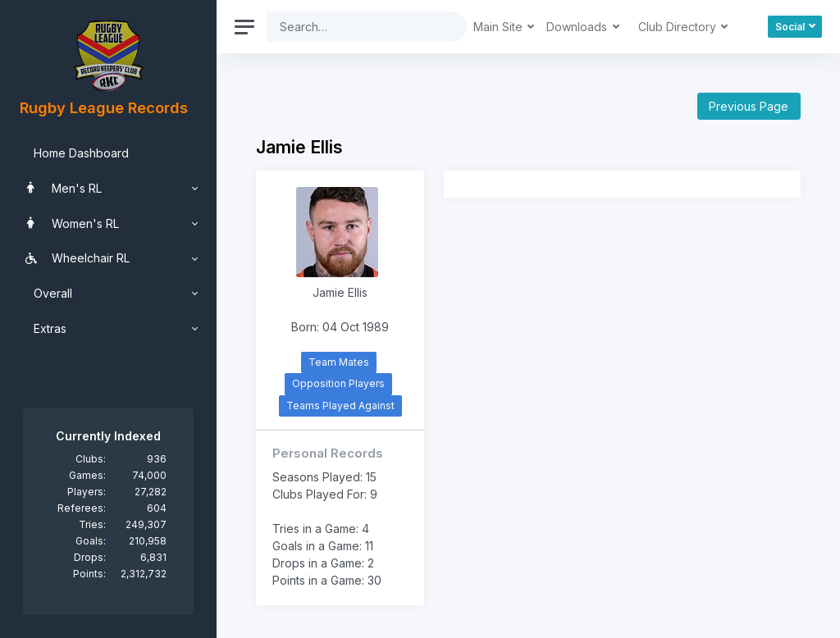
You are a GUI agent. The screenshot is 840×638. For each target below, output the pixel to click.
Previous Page (749, 106)
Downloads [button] (578, 27)
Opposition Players (338, 383)
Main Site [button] (500, 27)
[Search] (354, 27)
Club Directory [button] (679, 27)
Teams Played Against (340, 406)
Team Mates (339, 362)
